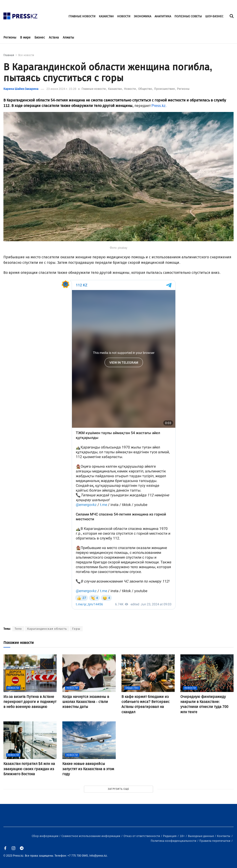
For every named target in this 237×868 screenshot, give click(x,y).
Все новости (26, 55)
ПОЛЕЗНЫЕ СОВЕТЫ (188, 16)
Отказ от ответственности (142, 836)
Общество (145, 89)
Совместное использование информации (91, 836)
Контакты (224, 836)
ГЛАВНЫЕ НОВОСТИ (82, 16)
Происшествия (165, 89)
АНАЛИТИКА (163, 16)
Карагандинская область (47, 629)
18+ (183, 836)
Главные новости (94, 89)
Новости (130, 89)
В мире (25, 38)
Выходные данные (201, 836)
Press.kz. (159, 106)
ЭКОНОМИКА (142, 16)
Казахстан (115, 89)
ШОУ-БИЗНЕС (214, 16)
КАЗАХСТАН (106, 16)
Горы (76, 629)
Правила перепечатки (215, 841)
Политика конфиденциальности (174, 841)
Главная (9, 55)
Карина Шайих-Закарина (21, 89)
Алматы (68, 38)
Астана (54, 38)
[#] (21, 15)
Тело (18, 629)
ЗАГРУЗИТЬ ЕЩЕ (118, 789)
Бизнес (40, 38)
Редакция (170, 836)
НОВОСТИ (124, 16)
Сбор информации (45, 836)
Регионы (10, 38)
